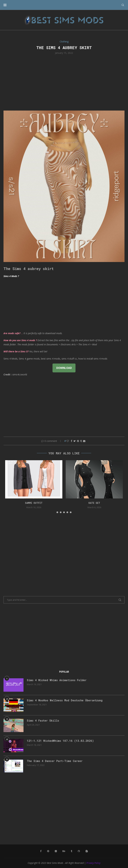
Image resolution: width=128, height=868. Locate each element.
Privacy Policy (93, 863)
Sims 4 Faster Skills (43, 720)
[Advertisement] (64, 82)
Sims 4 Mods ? (11, 276)
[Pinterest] (48, 851)
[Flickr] (56, 851)
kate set (94, 503)
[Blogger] (87, 851)
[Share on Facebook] (71, 441)
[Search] (123, 5)
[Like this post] (68, 441)
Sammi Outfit (34, 503)
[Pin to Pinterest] (78, 441)
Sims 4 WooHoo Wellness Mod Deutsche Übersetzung (65, 700)
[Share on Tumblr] (81, 441)
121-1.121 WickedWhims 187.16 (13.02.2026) (60, 741)
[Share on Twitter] (75, 441)
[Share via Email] (84, 441)
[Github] (79, 851)
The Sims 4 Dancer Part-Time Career (55, 761)
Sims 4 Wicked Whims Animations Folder (57, 680)
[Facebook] (41, 851)
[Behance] (64, 851)
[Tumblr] (71, 851)
